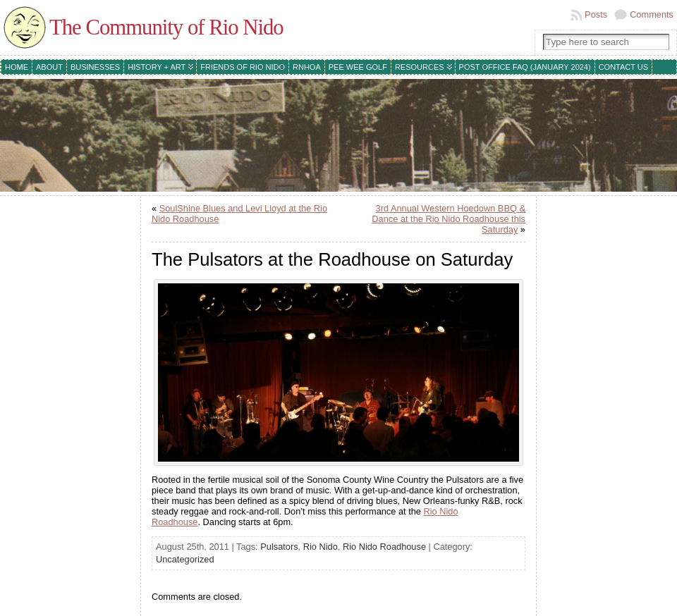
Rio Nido (321, 547)
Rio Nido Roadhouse (384, 547)
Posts (596, 14)
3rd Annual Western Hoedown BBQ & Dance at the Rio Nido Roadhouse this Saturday (449, 219)
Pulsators (279, 547)
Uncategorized (185, 559)
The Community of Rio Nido (166, 27)
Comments (652, 14)
